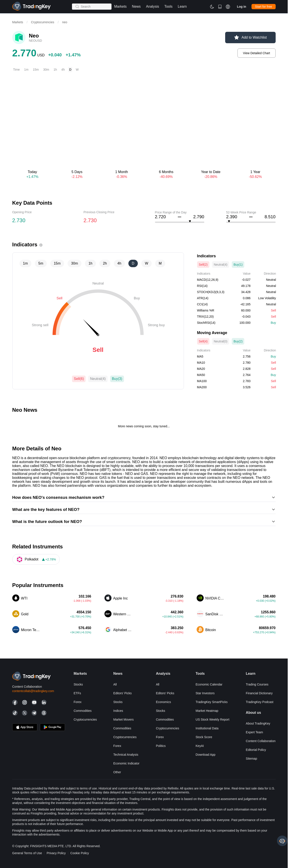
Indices (118, 711)
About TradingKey (258, 723)
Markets (18, 22)
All (115, 684)
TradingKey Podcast (260, 702)
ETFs (77, 693)
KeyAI (200, 746)
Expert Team (254, 732)
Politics (161, 746)
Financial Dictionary (259, 693)
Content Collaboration (261, 741)
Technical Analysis (126, 755)
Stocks (78, 684)
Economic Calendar (209, 684)
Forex (78, 702)
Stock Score (204, 737)
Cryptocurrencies (43, 22)
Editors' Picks (122, 693)
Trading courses (257, 684)
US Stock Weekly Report (212, 719)
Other (117, 772)
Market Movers (123, 719)
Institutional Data (207, 728)
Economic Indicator (126, 763)
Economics (163, 702)
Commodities (83, 711)
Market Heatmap (207, 711)
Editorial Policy (256, 750)
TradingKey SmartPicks (212, 702)
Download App (205, 755)
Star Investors (205, 693)
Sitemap (251, 759)
